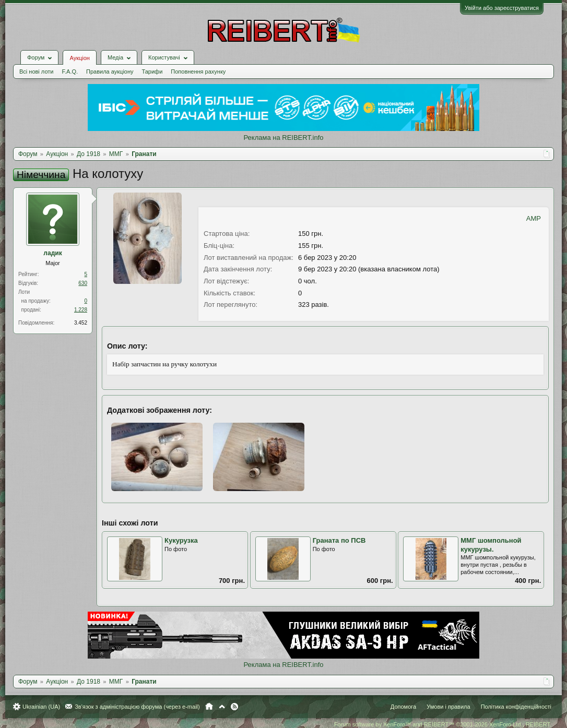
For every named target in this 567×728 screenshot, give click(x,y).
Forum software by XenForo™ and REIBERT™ (443, 724)
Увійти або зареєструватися (502, 8)
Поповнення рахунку (198, 71)
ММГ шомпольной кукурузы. (491, 545)
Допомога (403, 707)
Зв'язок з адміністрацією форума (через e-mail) (137, 707)
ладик (52, 253)
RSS (234, 707)
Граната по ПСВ (339, 540)
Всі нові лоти (36, 71)
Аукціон (79, 58)
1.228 (81, 310)
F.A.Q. (70, 71)
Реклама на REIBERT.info (283, 138)
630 (83, 283)
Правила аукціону (110, 71)
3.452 (81, 323)
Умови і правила (448, 707)
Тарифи (152, 71)
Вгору (222, 707)
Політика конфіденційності (516, 707)
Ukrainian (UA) (41, 707)
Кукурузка (181, 540)
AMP (534, 218)
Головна (209, 707)
